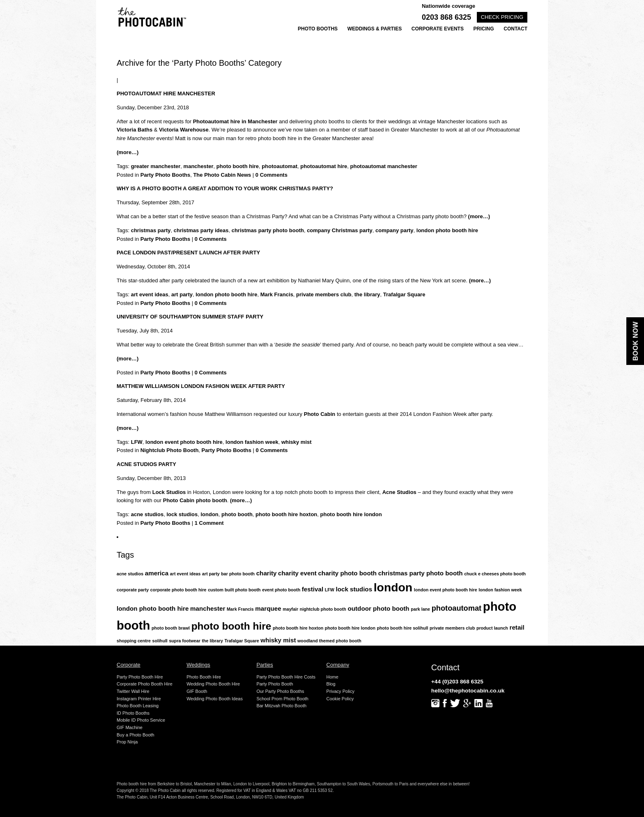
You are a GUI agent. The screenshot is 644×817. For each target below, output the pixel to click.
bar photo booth (238, 574)
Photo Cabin (320, 414)
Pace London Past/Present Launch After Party (188, 253)
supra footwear (184, 641)
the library (367, 294)
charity (267, 573)
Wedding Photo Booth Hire (213, 684)
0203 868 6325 (446, 17)
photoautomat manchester (384, 166)
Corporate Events (438, 29)
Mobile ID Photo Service (141, 720)
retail (517, 627)
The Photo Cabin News (222, 175)
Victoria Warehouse (184, 130)
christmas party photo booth (268, 230)
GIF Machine (130, 727)
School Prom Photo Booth (282, 699)
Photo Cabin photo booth (195, 500)
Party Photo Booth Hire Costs (286, 677)
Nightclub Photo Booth (170, 450)
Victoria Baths (135, 130)
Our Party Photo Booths (280, 691)
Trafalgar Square (404, 294)
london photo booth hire (447, 230)
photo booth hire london (351, 514)
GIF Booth (197, 691)
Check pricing (502, 17)
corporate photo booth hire (178, 590)
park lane (420, 609)
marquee (268, 608)
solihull (160, 641)
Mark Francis (277, 294)
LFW (137, 442)
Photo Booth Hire (204, 677)
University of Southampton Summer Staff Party (190, 317)
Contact (515, 29)
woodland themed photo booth (329, 641)
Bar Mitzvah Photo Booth (281, 706)
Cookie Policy (340, 699)
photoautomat (279, 166)
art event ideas (150, 294)
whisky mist (297, 442)
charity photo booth (347, 573)
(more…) (128, 152)
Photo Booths (318, 29)
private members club (324, 294)
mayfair (290, 609)
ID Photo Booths (133, 713)
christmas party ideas (201, 230)
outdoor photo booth (379, 608)
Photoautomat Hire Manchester (166, 93)
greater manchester (156, 166)
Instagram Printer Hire (139, 699)
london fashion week (252, 442)
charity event (297, 573)
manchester (199, 166)
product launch (492, 628)
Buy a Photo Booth (136, 735)
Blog (331, 684)
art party (182, 294)
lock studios (182, 514)
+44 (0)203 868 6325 (457, 682)
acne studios (147, 514)
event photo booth (281, 590)
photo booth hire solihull (403, 628)
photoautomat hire (324, 166)
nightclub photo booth (323, 609)
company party (394, 230)
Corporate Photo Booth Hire (145, 684)
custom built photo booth (234, 590)
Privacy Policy (340, 691)
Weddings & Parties (375, 29)
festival (313, 589)
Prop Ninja (127, 742)
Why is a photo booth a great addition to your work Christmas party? (225, 188)
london (209, 514)
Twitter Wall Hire (133, 691)
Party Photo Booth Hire (140, 677)
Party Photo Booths (165, 175)
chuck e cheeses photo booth (495, 574)
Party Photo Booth (275, 684)
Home (332, 677)
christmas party (151, 230)
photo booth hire (238, 166)
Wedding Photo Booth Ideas (215, 699)
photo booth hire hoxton (286, 514)
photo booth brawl (171, 628)
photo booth (237, 514)
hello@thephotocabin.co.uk (468, 691)
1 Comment (209, 523)
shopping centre (134, 641)
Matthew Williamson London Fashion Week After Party (201, 386)
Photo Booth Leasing (138, 706)
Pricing (484, 29)
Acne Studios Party (146, 464)
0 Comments (271, 175)
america (157, 573)
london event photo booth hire (184, 442)
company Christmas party (340, 230)
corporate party (133, 590)
